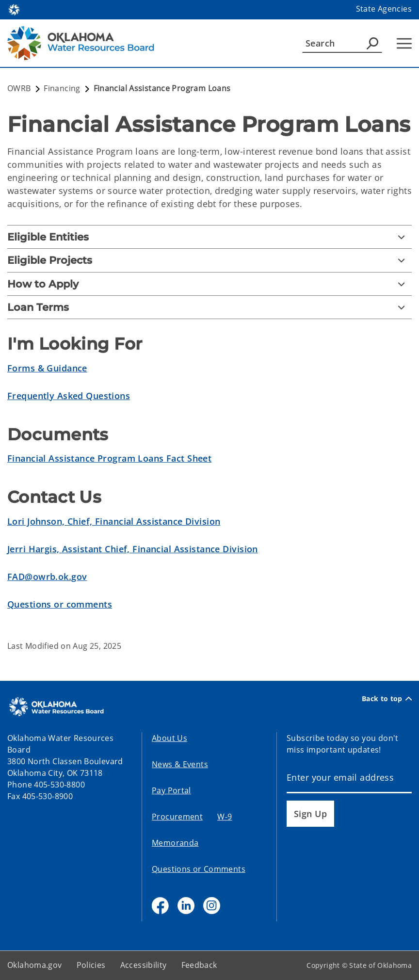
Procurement (177, 817)
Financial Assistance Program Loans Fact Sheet (109, 458)
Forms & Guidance (47, 368)
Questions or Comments (199, 869)
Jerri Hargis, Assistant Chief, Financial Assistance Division (133, 549)
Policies (91, 965)
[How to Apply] (209, 284)
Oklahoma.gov (35, 965)
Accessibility (144, 965)
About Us (169, 738)
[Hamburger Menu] (404, 43)
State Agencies (384, 9)
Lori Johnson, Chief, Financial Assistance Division (114, 521)
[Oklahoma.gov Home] (14, 9)
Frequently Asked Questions (69, 396)
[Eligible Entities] (209, 237)
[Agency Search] (372, 43)
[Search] (342, 43)
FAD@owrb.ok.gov (47, 577)
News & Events (180, 764)
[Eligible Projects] (209, 260)
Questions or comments (60, 604)
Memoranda (175, 843)
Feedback (199, 965)
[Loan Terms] (209, 307)
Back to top (387, 699)
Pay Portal (171, 790)
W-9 (225, 817)
